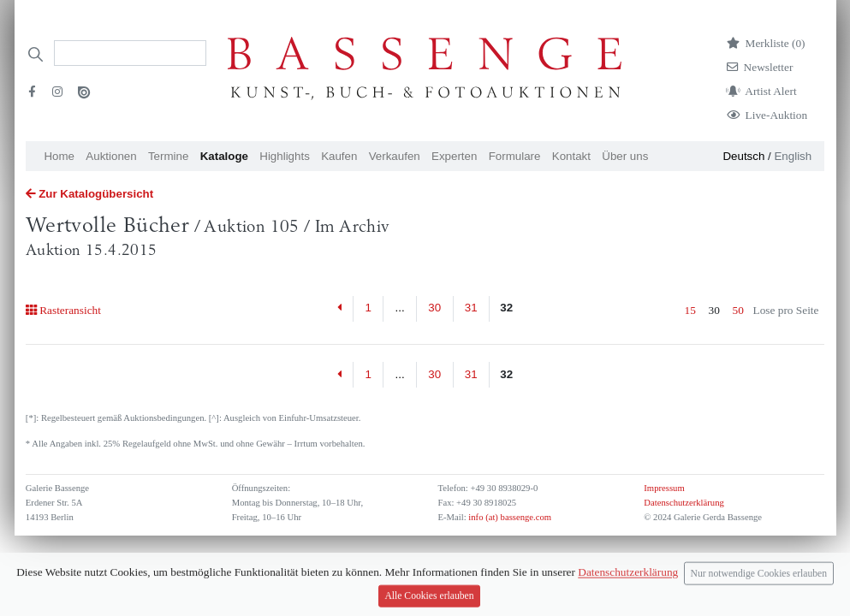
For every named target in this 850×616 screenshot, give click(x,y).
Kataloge (224, 156)
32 (506, 308)
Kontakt (571, 156)
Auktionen (111, 156)
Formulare (515, 156)
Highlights (285, 156)
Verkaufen (395, 156)
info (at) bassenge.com (509, 517)
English (793, 156)
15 (690, 310)
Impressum (664, 488)
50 (738, 310)
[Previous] (340, 309)
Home (59, 156)
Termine (168, 156)
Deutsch (743, 156)
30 (434, 308)
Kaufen (339, 156)
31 (471, 308)
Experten (454, 156)
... (400, 308)
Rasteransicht (63, 310)
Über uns (625, 156)
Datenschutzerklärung (684, 503)
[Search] (130, 53)
